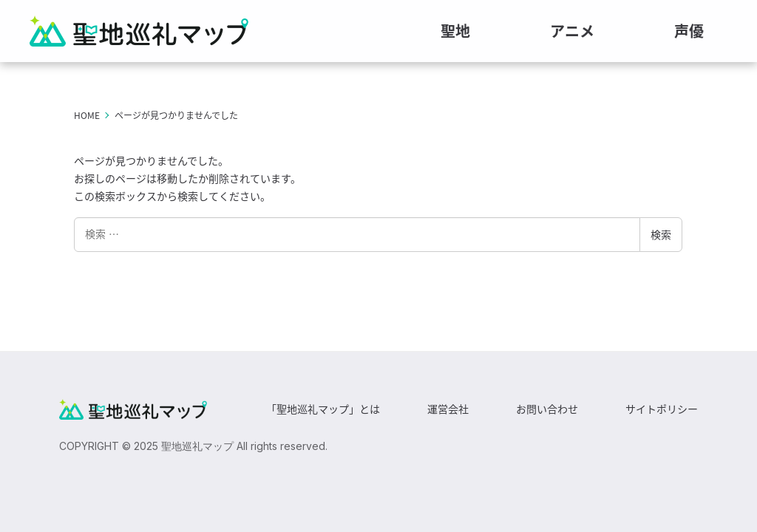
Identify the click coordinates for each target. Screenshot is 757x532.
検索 (661, 234)
